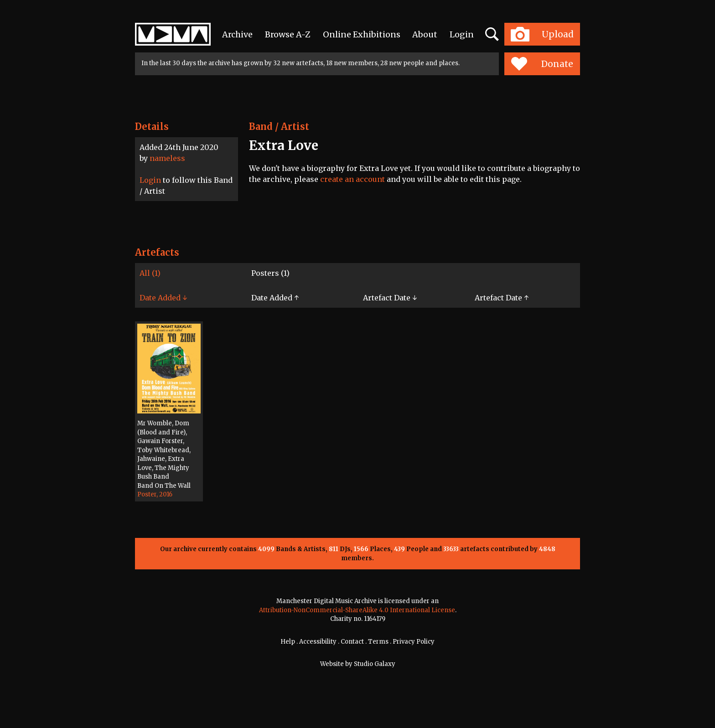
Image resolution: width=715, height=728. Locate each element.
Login (462, 34)
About (425, 34)
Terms (378, 642)
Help (288, 642)
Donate (542, 64)
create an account (352, 179)
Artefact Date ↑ (502, 298)
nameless (167, 158)
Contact (352, 642)
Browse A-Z (288, 34)
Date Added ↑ (275, 298)
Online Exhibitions (362, 34)
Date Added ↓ (163, 298)
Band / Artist (279, 126)
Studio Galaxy (375, 664)
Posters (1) (270, 273)
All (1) (150, 273)
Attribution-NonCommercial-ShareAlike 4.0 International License (357, 610)
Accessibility (318, 642)
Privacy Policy (414, 642)
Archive (237, 34)
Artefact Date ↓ (390, 298)
